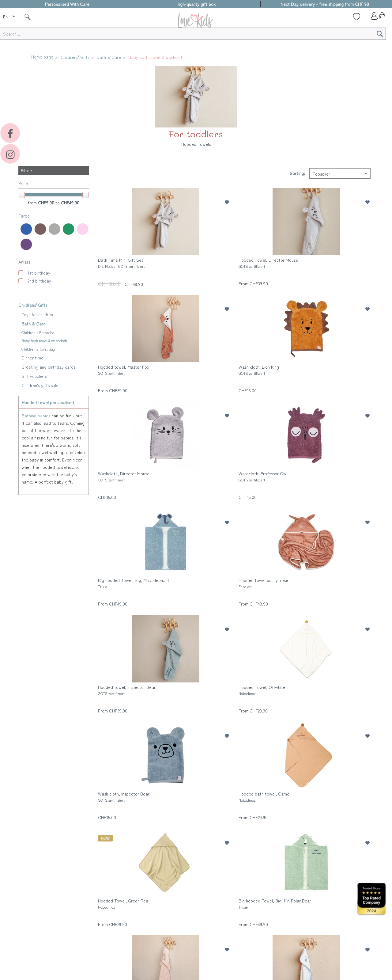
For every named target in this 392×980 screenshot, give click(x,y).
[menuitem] (10, 16)
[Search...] (193, 34)
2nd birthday (39, 281)
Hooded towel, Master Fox (124, 370)
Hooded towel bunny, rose (263, 583)
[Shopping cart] (382, 17)
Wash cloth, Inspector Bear (124, 797)
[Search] (380, 34)
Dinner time (32, 358)
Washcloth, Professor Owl (263, 476)
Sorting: (297, 173)
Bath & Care (34, 324)
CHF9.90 (47, 203)
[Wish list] (357, 17)
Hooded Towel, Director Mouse (268, 263)
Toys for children (37, 314)
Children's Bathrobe (38, 332)
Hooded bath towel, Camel (264, 797)
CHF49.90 (70, 203)
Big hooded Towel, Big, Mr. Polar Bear (275, 904)
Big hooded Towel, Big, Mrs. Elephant (134, 583)
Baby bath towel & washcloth (44, 341)
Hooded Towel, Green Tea (123, 904)
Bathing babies (36, 416)
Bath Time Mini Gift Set (121, 263)
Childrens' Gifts (33, 305)
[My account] (369, 17)
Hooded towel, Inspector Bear (127, 690)
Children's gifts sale (40, 385)
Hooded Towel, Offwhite (262, 690)
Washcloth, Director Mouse (124, 476)
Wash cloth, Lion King (259, 370)
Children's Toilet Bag (38, 349)
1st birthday (39, 273)
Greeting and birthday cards (48, 367)
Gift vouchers (34, 376)
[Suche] (28, 17)
